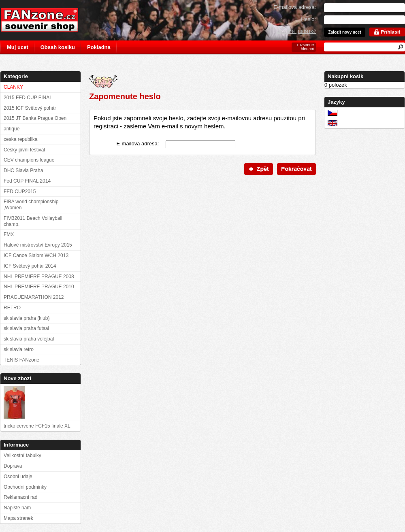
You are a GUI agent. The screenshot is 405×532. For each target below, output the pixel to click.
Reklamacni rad (20, 497)
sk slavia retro (19, 349)
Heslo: (308, 19)
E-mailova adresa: (138, 144)
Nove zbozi (17, 378)
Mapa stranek (18, 518)
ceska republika (20, 139)
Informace (16, 445)
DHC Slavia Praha (23, 170)
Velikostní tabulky (22, 455)
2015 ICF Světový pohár (30, 108)
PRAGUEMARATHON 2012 (34, 297)
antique (12, 129)
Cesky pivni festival (24, 150)
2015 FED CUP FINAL (28, 98)
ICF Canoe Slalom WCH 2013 (36, 255)
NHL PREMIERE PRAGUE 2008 (39, 277)
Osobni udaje (18, 477)
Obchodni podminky (25, 487)
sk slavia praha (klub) (27, 318)
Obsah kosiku (58, 47)
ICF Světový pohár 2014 (30, 266)
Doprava (13, 466)
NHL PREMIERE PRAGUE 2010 (39, 287)
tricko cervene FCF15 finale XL (37, 426)
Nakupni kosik (345, 76)
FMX (9, 234)
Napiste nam (17, 508)
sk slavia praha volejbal (29, 339)
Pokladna (99, 47)
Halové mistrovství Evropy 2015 (38, 245)
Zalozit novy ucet (344, 32)
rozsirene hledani (306, 47)
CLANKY (13, 87)
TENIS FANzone (21, 360)
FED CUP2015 (20, 192)
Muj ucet (18, 47)
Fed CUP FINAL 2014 (27, 181)
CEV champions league (29, 160)
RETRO (12, 308)
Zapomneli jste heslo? (296, 31)
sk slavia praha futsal (26, 328)
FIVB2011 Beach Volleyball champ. (33, 221)
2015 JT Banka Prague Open (35, 118)
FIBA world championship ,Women (31, 205)
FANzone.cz (46, 20)
